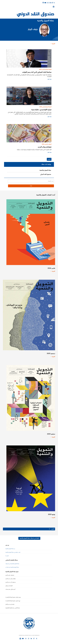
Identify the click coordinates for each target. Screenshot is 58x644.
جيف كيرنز (50, 79)
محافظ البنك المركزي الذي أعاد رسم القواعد (37, 72)
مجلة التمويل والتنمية (45, 170)
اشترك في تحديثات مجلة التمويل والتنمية (29, 538)
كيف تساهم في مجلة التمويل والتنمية (13, 552)
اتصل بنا (7, 556)
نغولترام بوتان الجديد (45, 147)
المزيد (49, 159)
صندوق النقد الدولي (46, 174)
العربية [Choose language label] (53, 44)
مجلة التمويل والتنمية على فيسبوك (12, 564)
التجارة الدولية (48, 107)
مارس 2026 (42, 69)
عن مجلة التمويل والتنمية (10, 549)
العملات (50, 144)
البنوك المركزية (48, 69)
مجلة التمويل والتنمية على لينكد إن (12, 567)
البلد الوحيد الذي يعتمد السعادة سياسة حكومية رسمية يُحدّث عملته (34, 150)
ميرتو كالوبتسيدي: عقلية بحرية (41, 110)
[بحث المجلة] (31, 181)
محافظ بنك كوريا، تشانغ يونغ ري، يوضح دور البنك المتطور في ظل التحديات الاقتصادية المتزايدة (29, 76)
